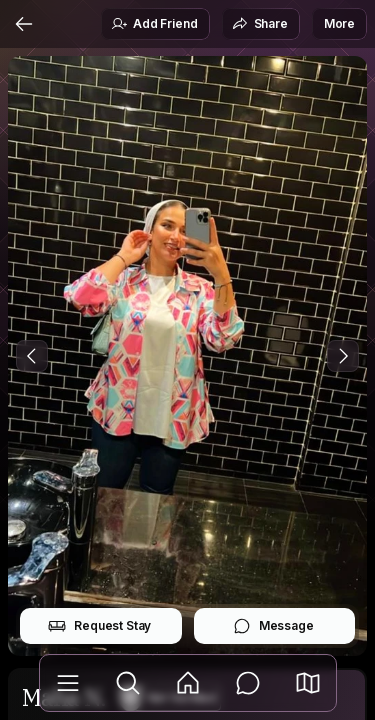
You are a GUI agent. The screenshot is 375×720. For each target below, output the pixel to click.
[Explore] (128, 683)
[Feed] (188, 683)
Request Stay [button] (99, 626)
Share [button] (260, 24)
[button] (308, 683)
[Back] (24, 24)
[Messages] (248, 683)
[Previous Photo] (32, 356)
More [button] (339, 23)
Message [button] (273, 626)
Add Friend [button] (154, 24)
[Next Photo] (343, 356)
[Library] (68, 683)
